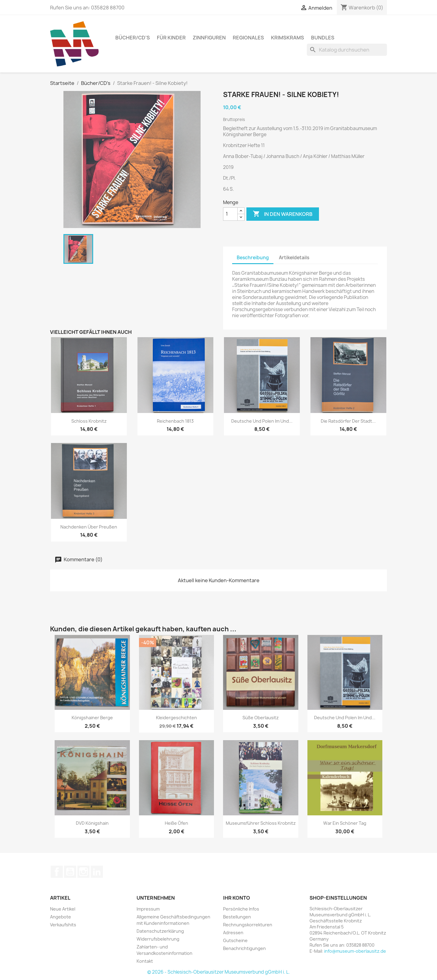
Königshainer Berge (92, 718)
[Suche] (347, 50)
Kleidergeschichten (176, 718)
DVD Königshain (92, 823)
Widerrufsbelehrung (158, 939)
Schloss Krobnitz (89, 421)
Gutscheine (235, 940)
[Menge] (230, 214)
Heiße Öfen (176, 823)
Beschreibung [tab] (253, 258)
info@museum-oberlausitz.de (355, 951)
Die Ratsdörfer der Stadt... (348, 421)
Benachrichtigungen (244, 948)
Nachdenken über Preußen (89, 527)
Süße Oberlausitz (261, 718)
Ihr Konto (237, 898)
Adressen (233, 933)
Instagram (83, 872)
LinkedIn (97, 872)
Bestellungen (237, 917)
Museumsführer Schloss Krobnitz (261, 823)
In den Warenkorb (283, 214)
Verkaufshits (63, 925)
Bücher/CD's (133, 38)
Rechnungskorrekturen (248, 925)
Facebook (57, 872)
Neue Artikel (63, 909)
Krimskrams (288, 38)
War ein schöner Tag (345, 823)
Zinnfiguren (209, 38)
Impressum (148, 909)
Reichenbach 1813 (175, 421)
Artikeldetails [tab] (294, 258)
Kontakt (145, 961)
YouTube (70, 872)
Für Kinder (171, 38)
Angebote (61, 917)
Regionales (248, 38)
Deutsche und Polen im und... (262, 421)
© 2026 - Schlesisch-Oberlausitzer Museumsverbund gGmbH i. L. (218, 972)
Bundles (323, 38)
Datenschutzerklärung (160, 931)
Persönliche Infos (241, 909)
